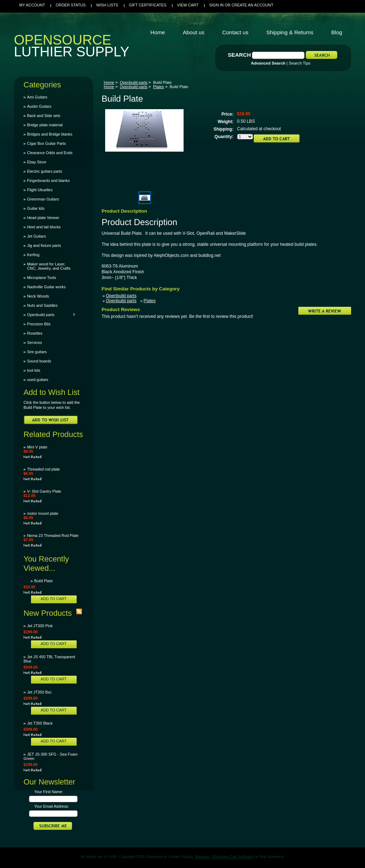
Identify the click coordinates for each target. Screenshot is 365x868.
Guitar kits (36, 208)
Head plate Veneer (43, 218)
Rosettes (35, 333)
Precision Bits (39, 324)
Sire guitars (37, 352)
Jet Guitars (37, 236)
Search (239, 55)
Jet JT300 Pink (40, 626)
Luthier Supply (72, 47)
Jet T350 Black (40, 723)
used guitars (38, 380)
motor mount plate (43, 513)
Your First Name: (49, 792)
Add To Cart (54, 599)
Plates (158, 87)
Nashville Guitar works (46, 287)
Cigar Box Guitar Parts (47, 143)
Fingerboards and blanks (48, 181)
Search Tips (300, 63)
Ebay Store (37, 162)
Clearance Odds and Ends (50, 153)
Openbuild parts (50, 315)
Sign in (216, 5)
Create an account (253, 5)
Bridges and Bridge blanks (50, 134)
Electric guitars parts (45, 171)
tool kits (34, 370)
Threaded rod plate (43, 469)
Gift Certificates (148, 5)
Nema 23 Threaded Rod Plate (53, 535)
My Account (32, 5)
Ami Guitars (37, 97)
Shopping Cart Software (233, 857)
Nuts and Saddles (42, 305)
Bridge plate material (45, 125)
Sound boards (39, 361)
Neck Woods (38, 296)
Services (35, 342)
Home (109, 82)
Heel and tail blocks (44, 227)
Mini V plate (37, 447)
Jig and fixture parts (44, 245)
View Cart (188, 5)
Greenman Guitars (43, 199)
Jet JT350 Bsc (39, 692)
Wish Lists (107, 5)
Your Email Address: (52, 806)
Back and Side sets (44, 116)
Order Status (71, 5)
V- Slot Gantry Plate (44, 491)
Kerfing (33, 255)
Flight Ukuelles (40, 190)
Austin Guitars (39, 106)
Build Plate (43, 581)
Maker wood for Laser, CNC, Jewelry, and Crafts (49, 266)
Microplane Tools (42, 278)
